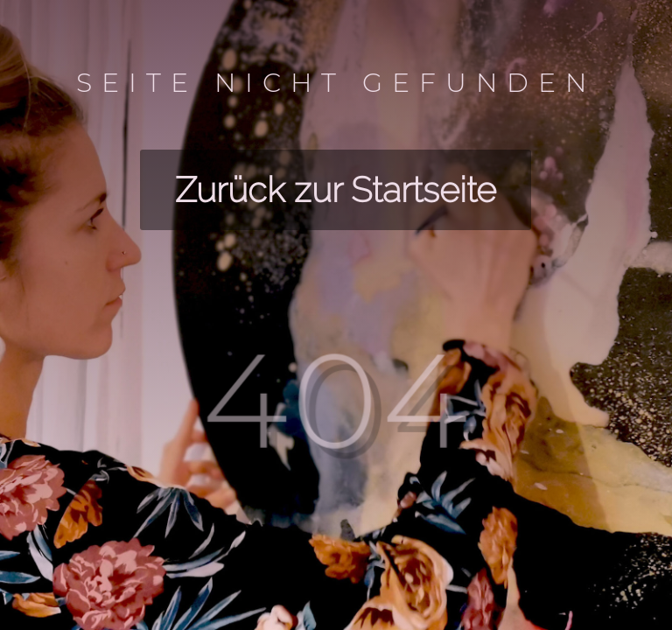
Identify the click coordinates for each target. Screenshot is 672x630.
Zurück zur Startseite (336, 189)
